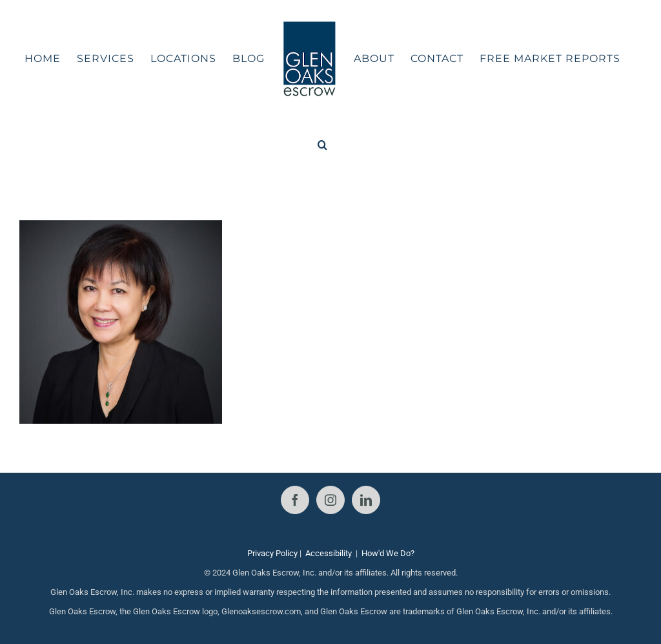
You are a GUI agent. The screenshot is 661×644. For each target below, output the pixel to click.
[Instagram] (330, 500)
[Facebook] (295, 500)
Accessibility (329, 553)
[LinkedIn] (366, 500)
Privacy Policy (272, 553)
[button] (323, 145)
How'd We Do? (388, 553)
